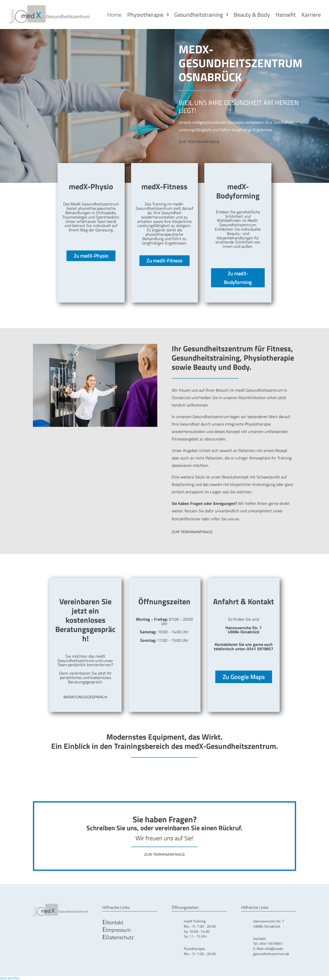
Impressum (118, 930)
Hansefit (286, 15)
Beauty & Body (252, 15)
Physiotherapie (145, 15)
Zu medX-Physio (91, 256)
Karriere (311, 15)
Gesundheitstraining (199, 15)
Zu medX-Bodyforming (238, 277)
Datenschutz (120, 937)
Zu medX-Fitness (164, 261)
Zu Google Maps (244, 676)
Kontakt (115, 922)
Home (114, 15)
